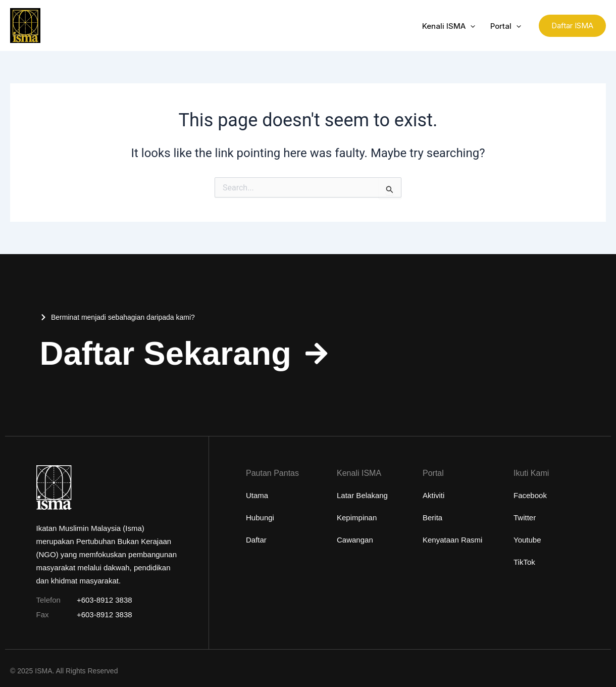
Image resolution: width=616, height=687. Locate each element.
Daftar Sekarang (166, 353)
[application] (470, 26)
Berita (432, 518)
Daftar (256, 540)
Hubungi (260, 518)
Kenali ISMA (449, 26)
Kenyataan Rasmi (452, 540)
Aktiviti (433, 495)
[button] (572, 26)
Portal (506, 26)
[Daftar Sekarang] (317, 354)
